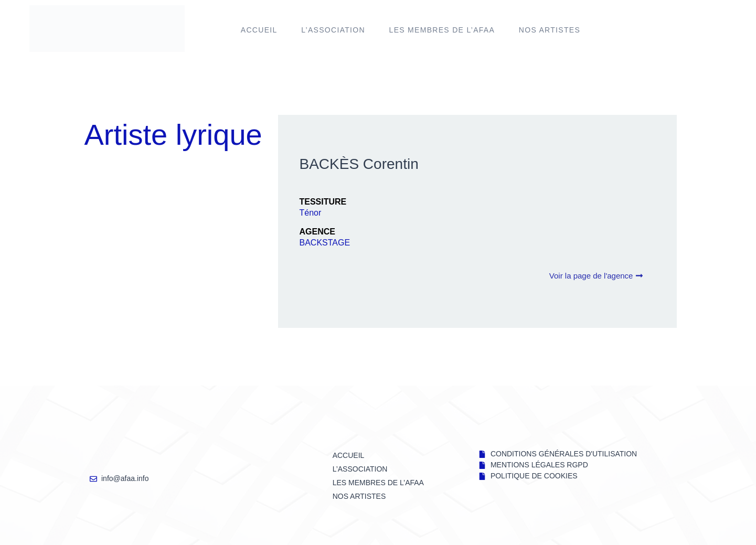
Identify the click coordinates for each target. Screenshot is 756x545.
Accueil (259, 30)
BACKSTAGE (324, 243)
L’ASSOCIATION (333, 30)
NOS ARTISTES (550, 30)
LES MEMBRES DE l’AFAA (442, 30)
